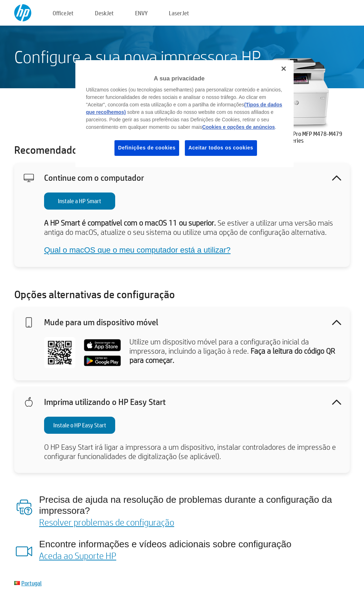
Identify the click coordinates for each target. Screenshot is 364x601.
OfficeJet (63, 13)
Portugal (31, 583)
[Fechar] (284, 69)
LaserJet (179, 13)
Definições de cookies (147, 148)
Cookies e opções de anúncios (239, 127)
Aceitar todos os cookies (221, 148)
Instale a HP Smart (80, 201)
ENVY (141, 13)
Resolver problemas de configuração (107, 522)
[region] (184, 114)
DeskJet (104, 13)
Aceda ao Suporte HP (78, 555)
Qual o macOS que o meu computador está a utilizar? (137, 250)
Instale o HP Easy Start (80, 425)
